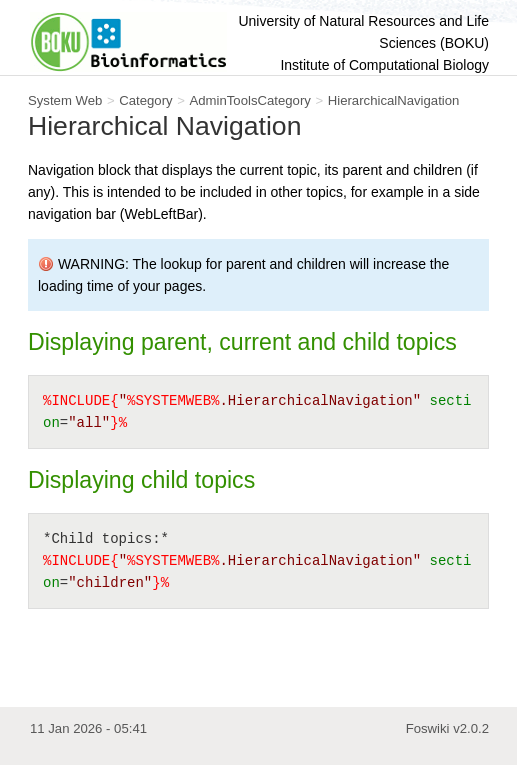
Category (145, 100)
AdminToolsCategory (249, 100)
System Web (65, 100)
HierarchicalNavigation (394, 100)
